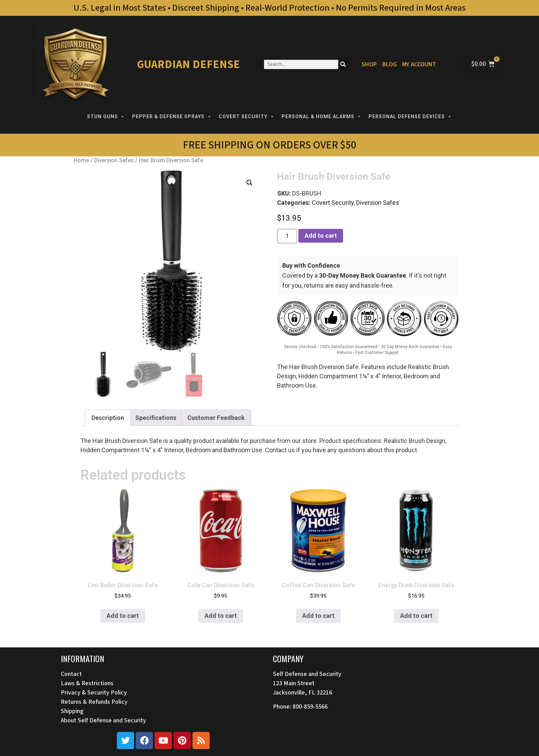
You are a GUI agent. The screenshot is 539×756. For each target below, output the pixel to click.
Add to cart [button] (123, 616)
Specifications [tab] (156, 418)
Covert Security (333, 203)
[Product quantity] (287, 236)
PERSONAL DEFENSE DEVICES (410, 116)
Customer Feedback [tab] (216, 418)
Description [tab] (108, 418)
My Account (419, 64)
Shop (369, 64)
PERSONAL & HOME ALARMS (322, 116)
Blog (389, 64)
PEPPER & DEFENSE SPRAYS (172, 116)
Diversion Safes (114, 160)
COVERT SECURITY (247, 116)
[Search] (343, 64)
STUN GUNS (106, 116)
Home (81, 160)
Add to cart (321, 236)
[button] (250, 183)
